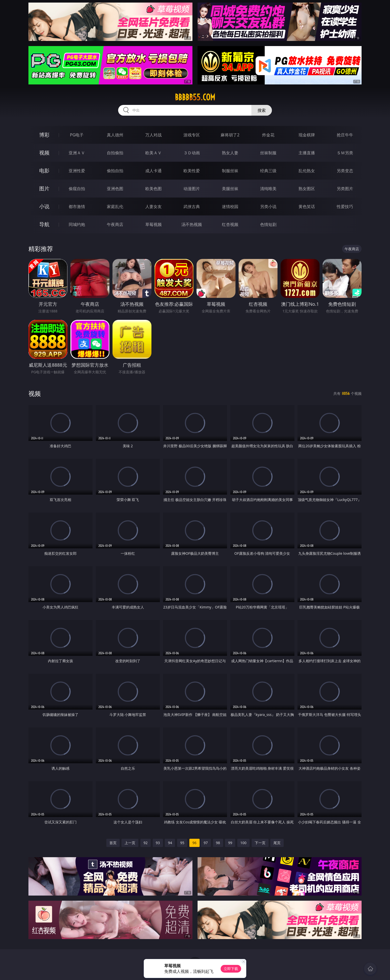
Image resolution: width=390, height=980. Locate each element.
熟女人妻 (230, 153)
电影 (44, 171)
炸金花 (268, 135)
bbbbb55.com (195, 97)
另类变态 (345, 171)
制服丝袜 (230, 171)
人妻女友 (153, 206)
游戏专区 (192, 135)
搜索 (262, 110)
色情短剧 (268, 224)
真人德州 (115, 135)
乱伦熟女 (307, 171)
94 (170, 843)
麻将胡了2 (230, 135)
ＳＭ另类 (345, 153)
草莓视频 (153, 224)
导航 (44, 224)
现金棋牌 (307, 135)
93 (158, 843)
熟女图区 (307, 189)
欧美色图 (153, 189)
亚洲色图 (115, 189)
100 (243, 843)
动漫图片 (192, 189)
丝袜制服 (268, 153)
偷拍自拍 (115, 171)
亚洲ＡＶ (77, 153)
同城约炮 (77, 224)
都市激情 (77, 206)
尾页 (277, 843)
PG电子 (77, 135)
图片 (44, 188)
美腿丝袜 (230, 189)
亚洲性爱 (77, 171)
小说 (44, 206)
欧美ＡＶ (153, 153)
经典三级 (268, 171)
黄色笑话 (307, 206)
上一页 (130, 843)
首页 (113, 843)
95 (182, 843)
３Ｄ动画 (192, 153)
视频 (44, 153)
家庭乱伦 (115, 206)
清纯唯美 (268, 189)
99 (230, 843)
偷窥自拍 (77, 189)
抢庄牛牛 (345, 135)
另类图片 (345, 189)
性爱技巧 (345, 206)
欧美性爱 (192, 171)
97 (206, 843)
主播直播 (307, 153)
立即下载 (231, 969)
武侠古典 (192, 206)
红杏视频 (230, 224)
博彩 (44, 135)
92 (146, 843)
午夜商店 (115, 224)
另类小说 (268, 206)
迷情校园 (230, 206)
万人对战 (153, 135)
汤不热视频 (192, 224)
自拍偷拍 (115, 153)
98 (218, 843)
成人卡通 (153, 171)
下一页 (260, 843)
